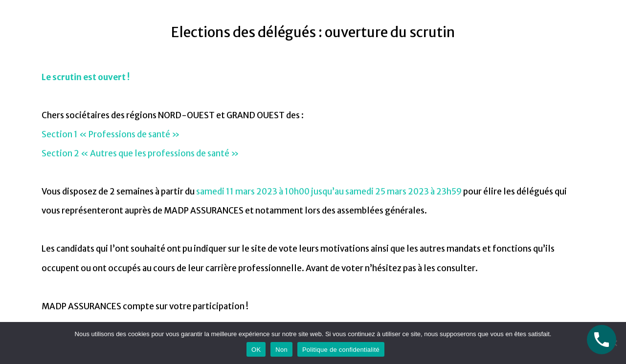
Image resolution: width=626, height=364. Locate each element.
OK (256, 350)
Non (281, 350)
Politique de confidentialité (341, 350)
